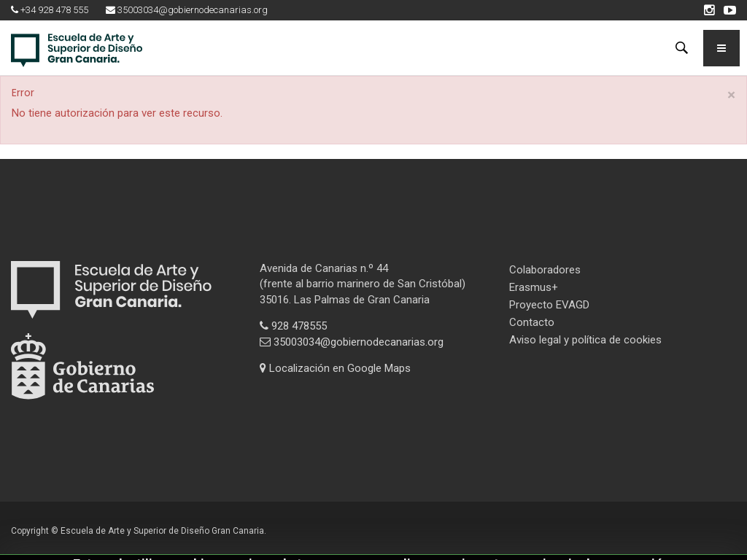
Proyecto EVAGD (549, 305)
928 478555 (293, 326)
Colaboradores (545, 270)
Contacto (532, 322)
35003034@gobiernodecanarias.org (352, 342)
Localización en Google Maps (335, 368)
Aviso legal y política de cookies (585, 340)
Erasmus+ (534, 287)
